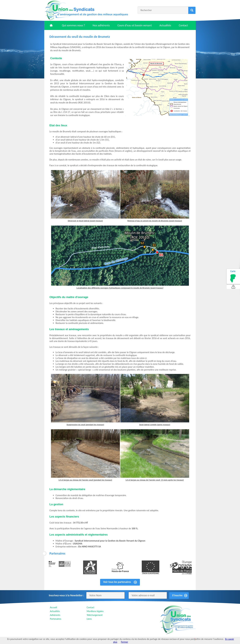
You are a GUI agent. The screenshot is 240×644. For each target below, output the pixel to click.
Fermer (125, 642)
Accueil (53, 607)
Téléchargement (95, 615)
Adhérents (55, 615)
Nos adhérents (101, 25)
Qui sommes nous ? (73, 25)
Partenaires (56, 619)
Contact (183, 25)
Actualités (165, 25)
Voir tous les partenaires (117, 582)
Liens (89, 619)
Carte (233, 271)
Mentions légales (95, 611)
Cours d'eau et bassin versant (135, 25)
